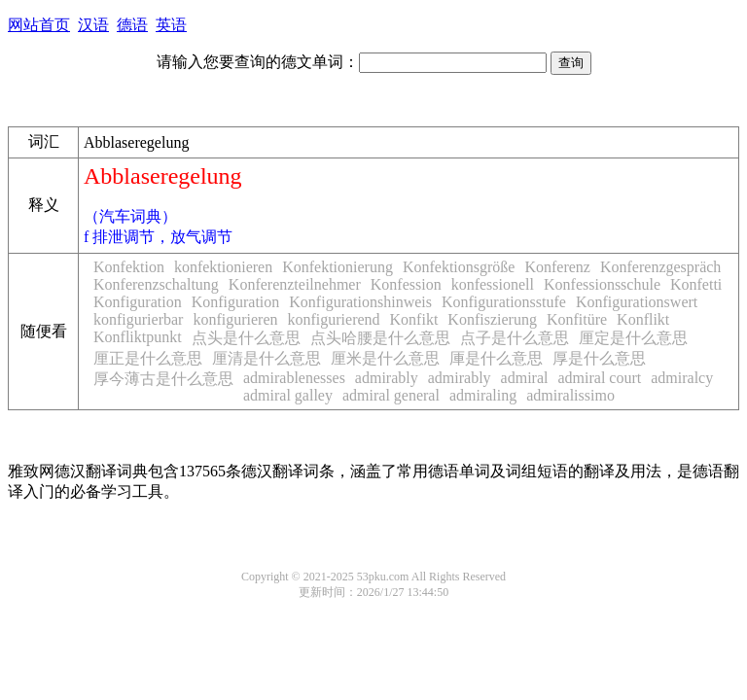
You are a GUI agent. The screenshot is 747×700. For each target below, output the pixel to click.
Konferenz (557, 267)
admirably (387, 378)
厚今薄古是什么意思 (163, 379)
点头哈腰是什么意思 (380, 338)
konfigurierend (333, 319)
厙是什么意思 (496, 358)
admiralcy (682, 378)
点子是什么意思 (515, 338)
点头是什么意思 (246, 338)
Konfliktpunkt (138, 337)
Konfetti (696, 284)
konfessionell (493, 284)
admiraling (483, 395)
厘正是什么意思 (148, 358)
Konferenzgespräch (660, 267)
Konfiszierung (492, 319)
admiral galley (288, 395)
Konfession (406, 284)
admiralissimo (570, 395)
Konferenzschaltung (156, 284)
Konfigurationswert (637, 302)
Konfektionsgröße (459, 267)
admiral (525, 378)
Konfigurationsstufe (504, 302)
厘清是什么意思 (267, 358)
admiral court (599, 378)
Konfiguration (138, 302)
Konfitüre (577, 319)
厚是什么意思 (599, 358)
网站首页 (39, 25)
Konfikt (414, 319)
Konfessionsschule (602, 284)
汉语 (93, 25)
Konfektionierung (338, 267)
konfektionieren (223, 267)
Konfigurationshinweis (360, 302)
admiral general (391, 395)
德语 (132, 25)
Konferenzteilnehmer (295, 284)
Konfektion (129, 267)
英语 (171, 25)
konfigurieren (235, 319)
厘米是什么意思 (385, 358)
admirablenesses (294, 378)
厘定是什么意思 (633, 338)
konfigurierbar (138, 319)
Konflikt (643, 319)
